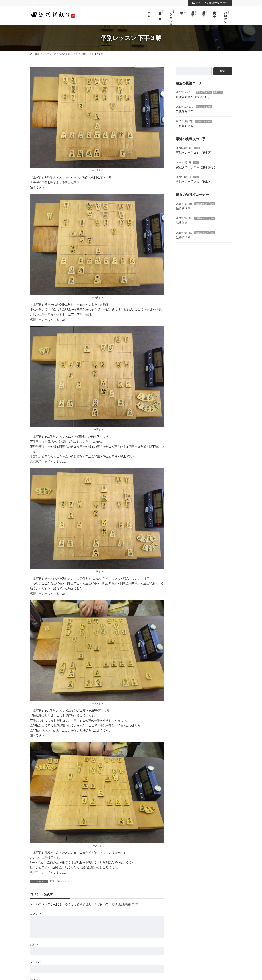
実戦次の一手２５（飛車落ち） (196, 153)
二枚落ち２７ (185, 111)
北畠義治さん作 (202, 204)
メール (35, 962)
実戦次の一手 (39, 461)
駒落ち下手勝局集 (204, 92)
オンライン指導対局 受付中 (210, 3)
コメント (37, 914)
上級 (196, 162)
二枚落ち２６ (185, 126)
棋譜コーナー (39, 319)
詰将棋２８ (183, 208)
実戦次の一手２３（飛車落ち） (196, 182)
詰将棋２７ (183, 223)
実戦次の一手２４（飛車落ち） (196, 167)
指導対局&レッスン (60, 881)
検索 (223, 71)
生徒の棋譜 (218, 92)
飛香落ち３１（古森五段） (193, 97)
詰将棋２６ (183, 237)
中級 (197, 148)
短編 (212, 204)
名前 (34, 945)
